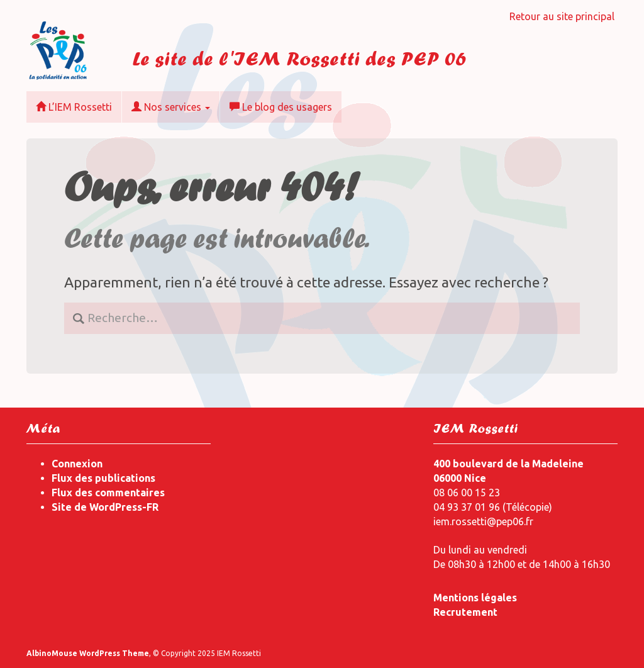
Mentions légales (475, 598)
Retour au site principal (562, 16)
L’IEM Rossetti (74, 107)
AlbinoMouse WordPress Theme (88, 653)
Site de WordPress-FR (105, 507)
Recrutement (465, 612)
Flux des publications (103, 478)
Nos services (171, 107)
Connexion (77, 464)
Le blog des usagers (281, 107)
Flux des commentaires (108, 493)
